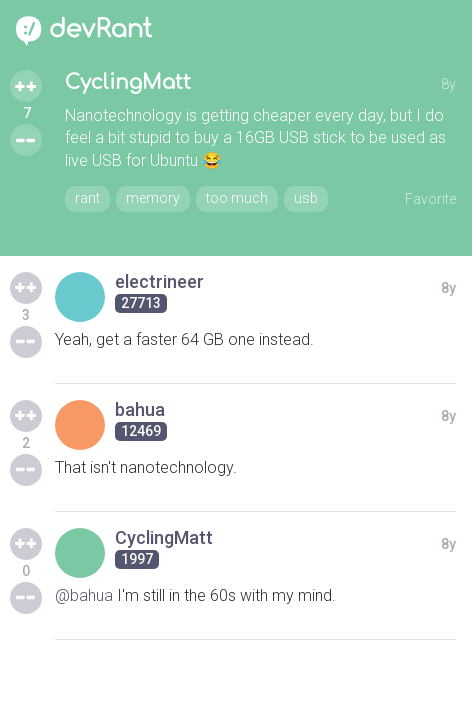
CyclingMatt (128, 82)
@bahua (84, 595)
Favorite (430, 199)
